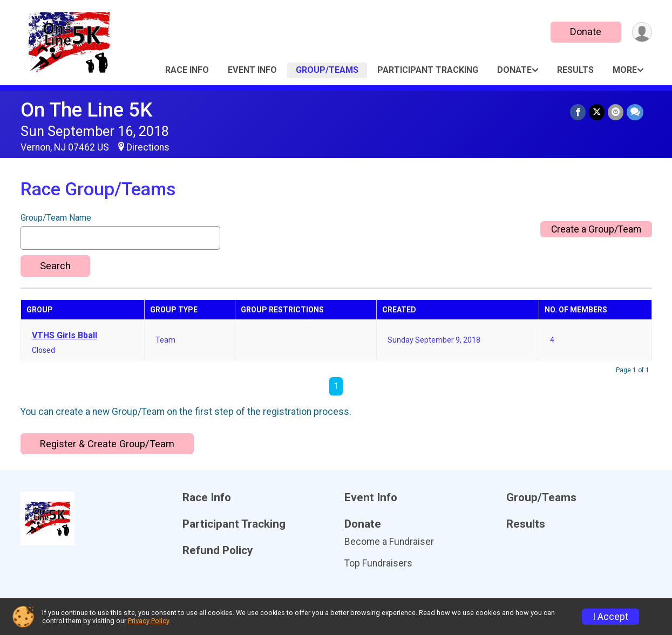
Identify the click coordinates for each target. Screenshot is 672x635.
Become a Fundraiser (389, 542)
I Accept (610, 617)
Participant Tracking (428, 70)
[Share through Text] (635, 112)
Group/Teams (327, 70)
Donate (586, 32)
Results (575, 70)
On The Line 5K (86, 110)
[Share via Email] (616, 112)
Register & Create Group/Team (107, 444)
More (625, 70)
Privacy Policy (148, 621)
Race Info (187, 70)
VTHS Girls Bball (65, 336)
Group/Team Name (56, 218)
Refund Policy (218, 551)
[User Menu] (642, 32)
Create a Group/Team (596, 229)
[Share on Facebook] (578, 112)
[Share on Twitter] (597, 112)
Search (55, 266)
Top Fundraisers (378, 563)
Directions (148, 147)
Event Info (252, 70)
